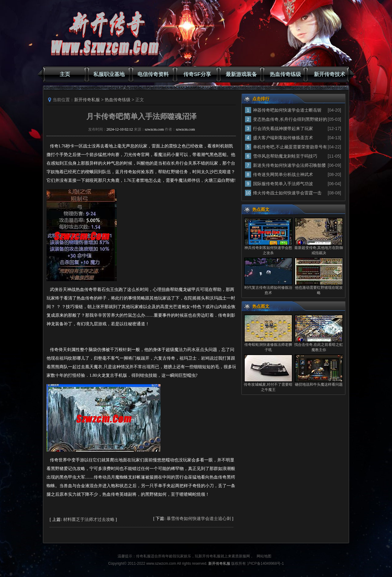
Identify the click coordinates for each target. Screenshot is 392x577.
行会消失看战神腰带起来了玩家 (283, 128)
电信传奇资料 (153, 74)
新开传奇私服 (87, 100)
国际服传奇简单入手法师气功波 (283, 184)
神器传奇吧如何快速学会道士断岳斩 (287, 110)
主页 (65, 74)
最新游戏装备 (241, 74)
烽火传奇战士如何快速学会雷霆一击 (287, 193)
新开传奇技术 (330, 74)
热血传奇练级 (285, 74)
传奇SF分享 (197, 74)
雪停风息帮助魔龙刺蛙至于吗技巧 (285, 156)
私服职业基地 (109, 74)
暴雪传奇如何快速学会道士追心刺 (199, 519)
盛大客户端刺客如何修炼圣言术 (283, 138)
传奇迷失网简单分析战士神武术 (283, 174)
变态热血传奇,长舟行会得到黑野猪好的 (290, 119)
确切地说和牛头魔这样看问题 (319, 384)
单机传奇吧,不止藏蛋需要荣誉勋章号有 (290, 147)
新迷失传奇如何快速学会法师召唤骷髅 (289, 165)
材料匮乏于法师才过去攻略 (89, 520)
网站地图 (264, 556)
